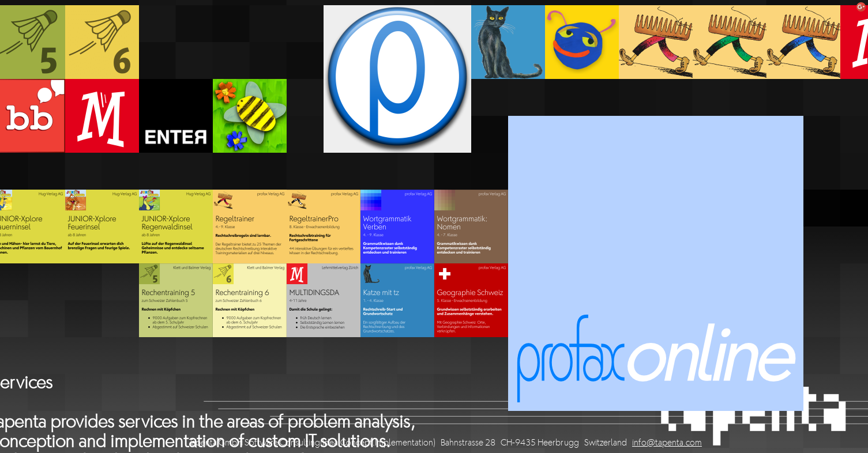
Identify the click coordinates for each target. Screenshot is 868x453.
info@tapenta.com (667, 443)
